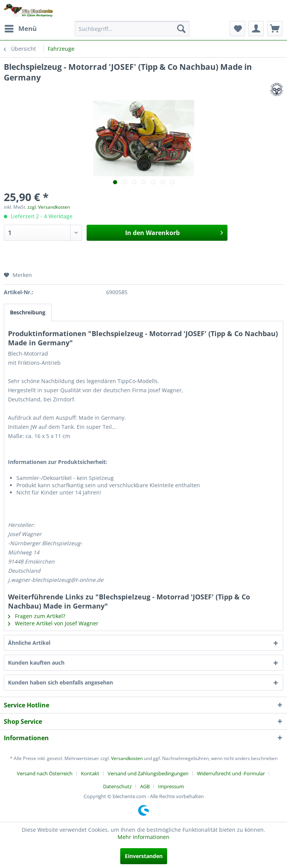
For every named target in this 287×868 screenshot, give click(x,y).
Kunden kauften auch (36, 663)
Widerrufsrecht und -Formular (231, 773)
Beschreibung (28, 312)
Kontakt (90, 773)
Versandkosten (127, 758)
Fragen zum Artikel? (37, 616)
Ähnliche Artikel (29, 643)
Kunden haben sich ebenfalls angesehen (60, 682)
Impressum (171, 786)
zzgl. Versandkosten (49, 207)
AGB (145, 786)
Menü (21, 28)
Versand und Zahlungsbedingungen (148, 773)
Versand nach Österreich (45, 773)
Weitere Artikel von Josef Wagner (53, 623)
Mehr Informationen (143, 837)
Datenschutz (117, 786)
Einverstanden (144, 856)
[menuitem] (20, 29)
